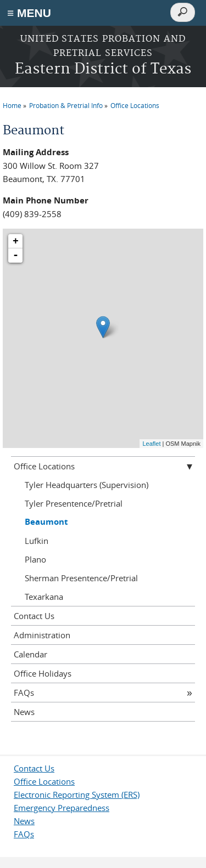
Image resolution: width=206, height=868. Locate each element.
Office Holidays (43, 673)
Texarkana (44, 597)
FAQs (24, 693)
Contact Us (34, 616)
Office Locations (135, 105)
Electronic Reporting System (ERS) (77, 795)
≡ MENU (29, 13)
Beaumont (46, 522)
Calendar (30, 654)
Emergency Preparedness (62, 808)
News (24, 712)
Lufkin (37, 541)
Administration (42, 635)
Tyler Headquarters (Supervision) (87, 485)
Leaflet (151, 444)
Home (12, 105)
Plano (35, 559)
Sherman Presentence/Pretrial (81, 578)
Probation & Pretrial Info (66, 105)
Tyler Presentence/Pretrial (74, 503)
